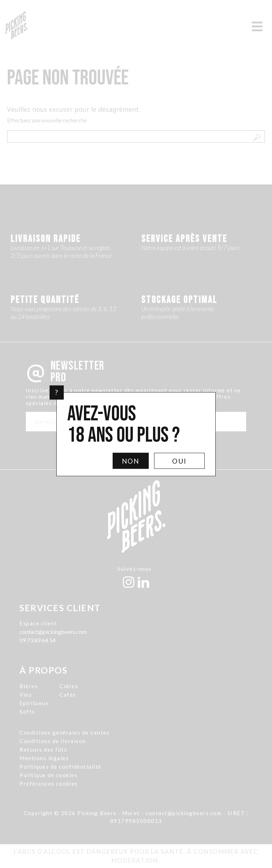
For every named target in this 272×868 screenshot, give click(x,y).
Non (131, 461)
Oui (179, 461)
